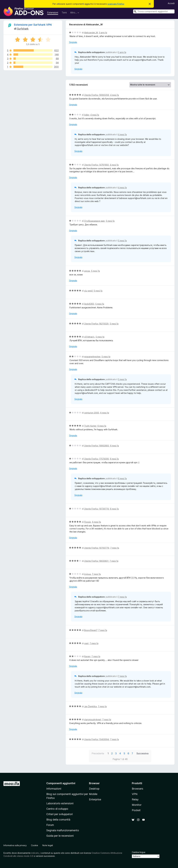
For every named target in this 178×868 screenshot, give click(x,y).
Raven (87, 656)
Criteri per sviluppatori (60, 814)
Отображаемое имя (94, 221)
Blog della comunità (58, 820)
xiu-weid (88, 291)
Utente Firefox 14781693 (96, 165)
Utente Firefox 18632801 (96, 561)
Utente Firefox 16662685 (97, 446)
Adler (87, 115)
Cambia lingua (139, 852)
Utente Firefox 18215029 (96, 324)
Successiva (142, 753)
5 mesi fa (110, 221)
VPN (135, 794)
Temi (64, 13)
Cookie (35, 845)
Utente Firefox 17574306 (97, 459)
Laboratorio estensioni (60, 803)
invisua (87, 574)
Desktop (94, 789)
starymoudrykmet (93, 720)
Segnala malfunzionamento (63, 830)
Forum (50, 825)
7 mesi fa (115, 548)
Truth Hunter (90, 426)
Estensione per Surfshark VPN (33, 25)
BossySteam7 (91, 630)
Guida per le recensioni (60, 836)
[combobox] (154, 11)
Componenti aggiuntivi (61, 783)
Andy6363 (89, 304)
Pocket (136, 810)
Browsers (138, 789)
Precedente (98, 753)
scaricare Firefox (116, 4)
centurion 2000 (92, 413)
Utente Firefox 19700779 (97, 548)
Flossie (88, 522)
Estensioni (53, 13)
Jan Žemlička (90, 706)
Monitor (137, 805)
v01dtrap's (89, 337)
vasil (86, 643)
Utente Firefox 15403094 (97, 739)
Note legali (48, 845)
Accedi (171, 3)
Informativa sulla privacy (15, 845)
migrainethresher (92, 357)
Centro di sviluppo (57, 809)
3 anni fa (103, 33)
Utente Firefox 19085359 (97, 95)
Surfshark (23, 29)
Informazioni (54, 789)
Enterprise (95, 799)
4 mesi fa (114, 95)
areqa (87, 271)
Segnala (73, 42)
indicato (35, 853)
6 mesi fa (105, 413)
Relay (135, 799)
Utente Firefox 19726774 (97, 509)
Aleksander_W (91, 33)
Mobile (93, 794)
